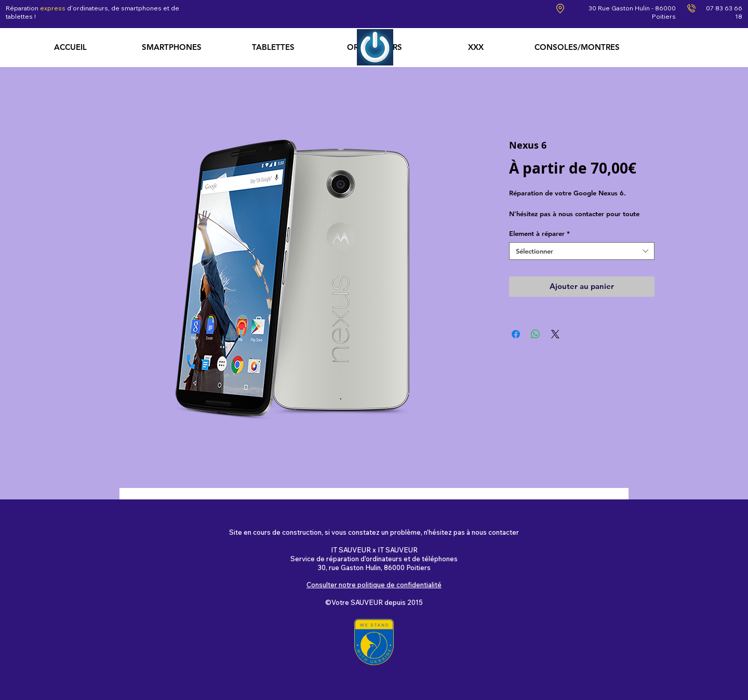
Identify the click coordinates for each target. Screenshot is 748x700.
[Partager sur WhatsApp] (536, 334)
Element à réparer (539, 233)
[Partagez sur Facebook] (516, 334)
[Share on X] (555, 334)
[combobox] (582, 251)
